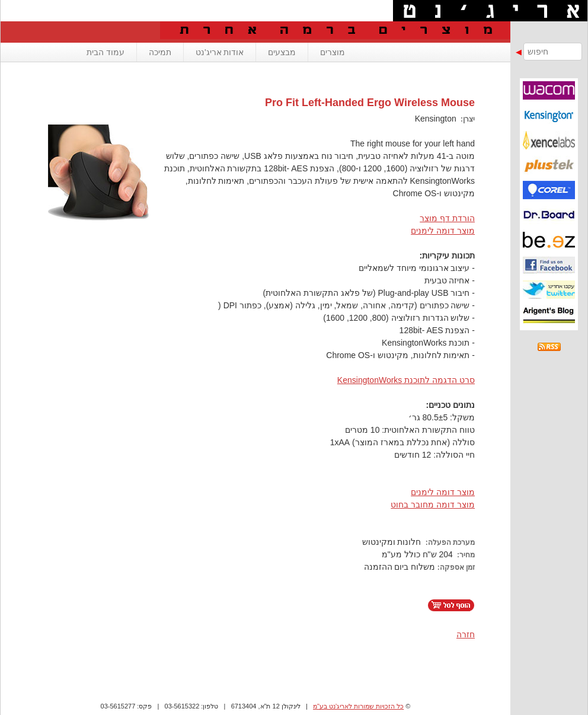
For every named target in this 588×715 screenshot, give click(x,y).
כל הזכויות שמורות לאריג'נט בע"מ (358, 706)
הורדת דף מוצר (447, 218)
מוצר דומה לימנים (443, 231)
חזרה (466, 634)
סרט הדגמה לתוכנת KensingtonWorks (406, 380)
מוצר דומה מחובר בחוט (433, 505)
